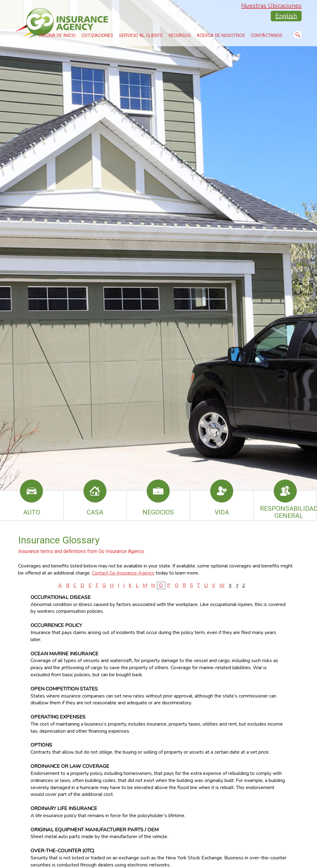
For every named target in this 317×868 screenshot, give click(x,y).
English (286, 16)
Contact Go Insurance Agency (123, 573)
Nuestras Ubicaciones (271, 6)
